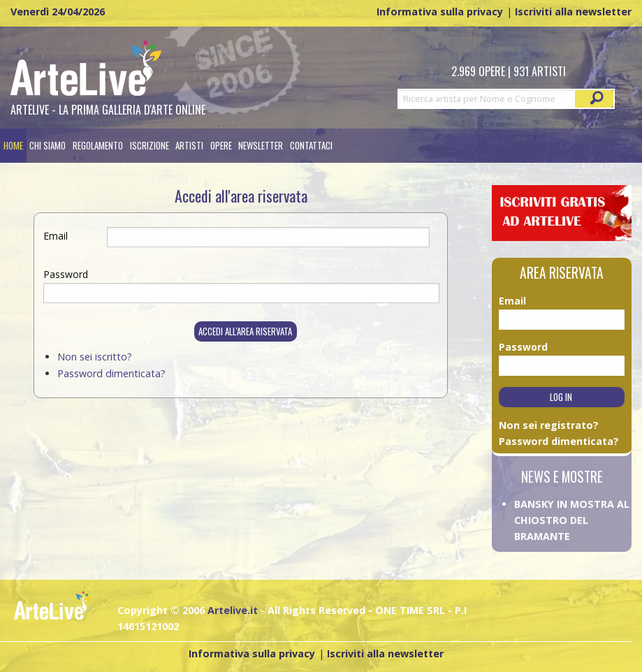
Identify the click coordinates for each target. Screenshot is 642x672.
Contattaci (311, 146)
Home (13, 146)
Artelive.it (233, 610)
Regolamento (98, 146)
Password (66, 274)
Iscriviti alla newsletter (573, 12)
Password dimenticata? (111, 373)
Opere (221, 146)
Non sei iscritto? (95, 357)
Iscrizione (149, 146)
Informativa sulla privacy (440, 12)
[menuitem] (13, 146)
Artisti (189, 146)
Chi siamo (48, 146)
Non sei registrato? (549, 425)
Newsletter (261, 146)
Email (56, 236)
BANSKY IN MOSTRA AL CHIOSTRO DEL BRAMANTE (572, 520)
